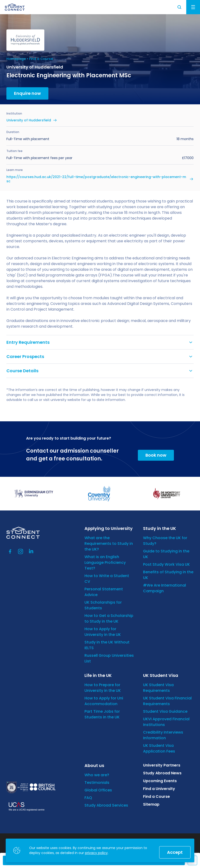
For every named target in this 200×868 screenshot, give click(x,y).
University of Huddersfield (29, 120)
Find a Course (41, 59)
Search (180, 7)
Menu (193, 7)
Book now (156, 455)
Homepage (16, 59)
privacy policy (96, 853)
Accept (175, 852)
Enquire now (27, 93)
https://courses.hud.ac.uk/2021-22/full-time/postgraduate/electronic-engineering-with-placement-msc (96, 179)
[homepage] (15, 7)
